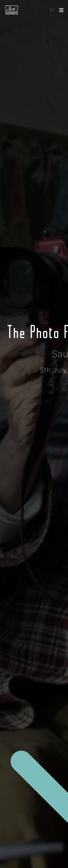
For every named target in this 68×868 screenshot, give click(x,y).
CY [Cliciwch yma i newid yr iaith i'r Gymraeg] (52, 10)
